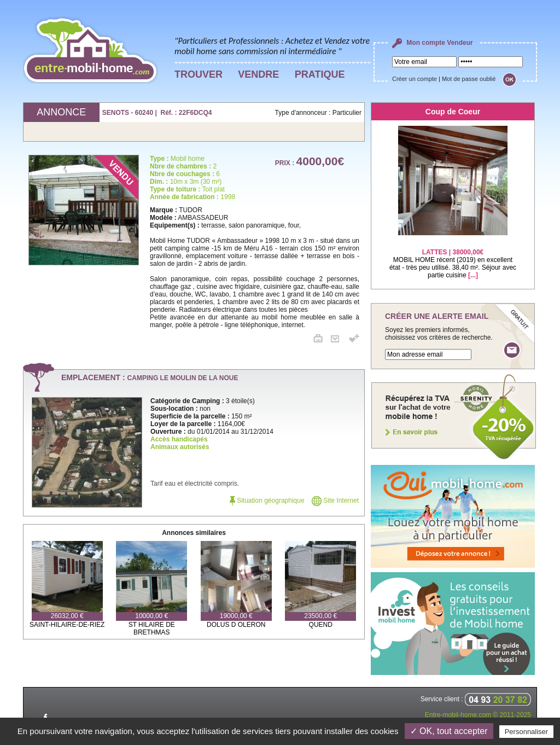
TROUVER (199, 74)
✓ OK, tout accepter (449, 731)
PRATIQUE (320, 74)
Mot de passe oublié (469, 79)
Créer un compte (415, 79)
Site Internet (335, 500)
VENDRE (258, 74)
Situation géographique (267, 500)
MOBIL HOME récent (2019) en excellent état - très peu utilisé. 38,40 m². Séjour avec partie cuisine (453, 257)
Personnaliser (527, 732)
